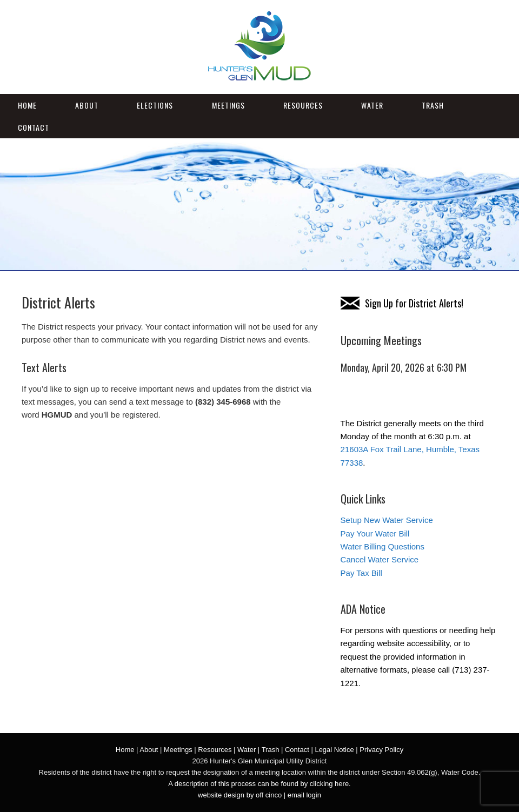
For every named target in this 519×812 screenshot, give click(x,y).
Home (27, 105)
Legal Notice (334, 750)
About (87, 105)
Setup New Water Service (387, 520)
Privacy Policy (381, 750)
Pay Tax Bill (361, 573)
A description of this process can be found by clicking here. (259, 784)
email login (304, 795)
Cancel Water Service (380, 559)
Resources (303, 105)
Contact (34, 127)
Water (372, 105)
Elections (155, 105)
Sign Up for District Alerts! (414, 303)
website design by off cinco (240, 795)
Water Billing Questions (382, 546)
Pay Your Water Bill (375, 533)
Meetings (228, 105)
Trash (433, 105)
